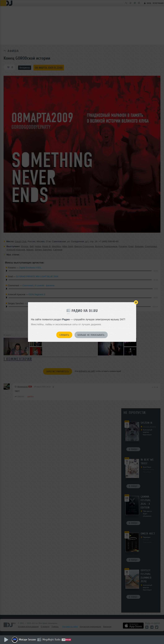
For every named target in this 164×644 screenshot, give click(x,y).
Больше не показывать (91, 335)
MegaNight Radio (51, 640)
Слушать (64, 335)
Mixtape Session (27, 640)
